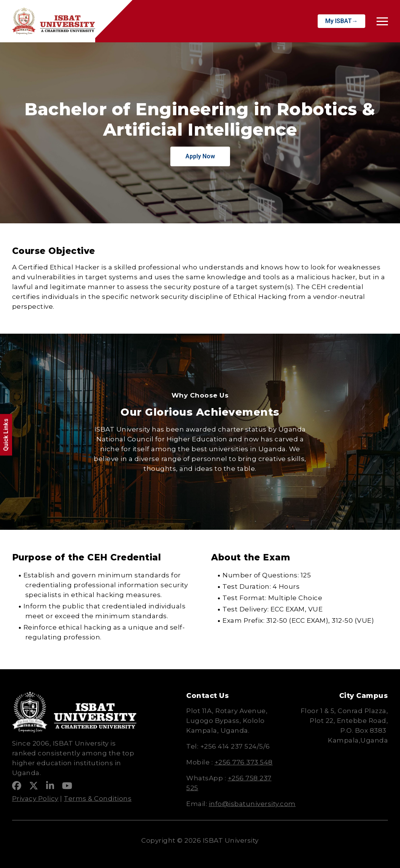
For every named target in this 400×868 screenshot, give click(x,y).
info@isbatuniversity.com (252, 804)
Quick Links (6, 435)
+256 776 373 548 (244, 762)
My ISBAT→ (341, 21)
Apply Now (200, 156)
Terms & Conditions (98, 798)
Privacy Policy (35, 798)
